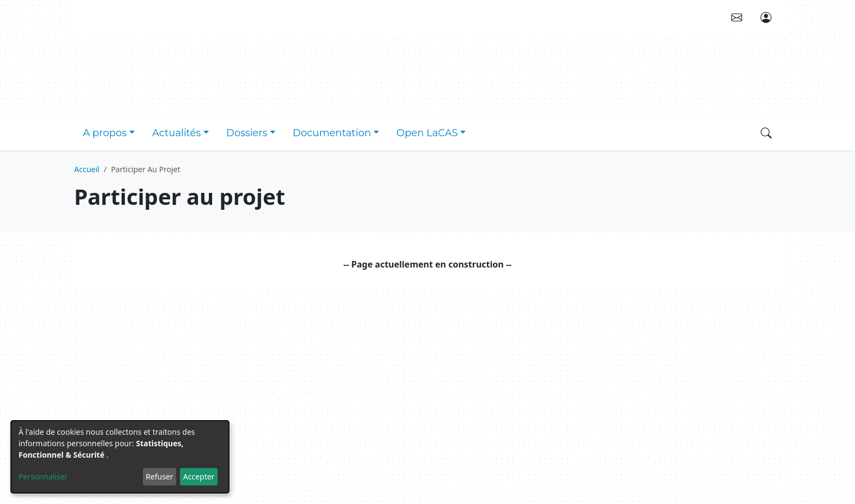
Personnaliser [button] (43, 476)
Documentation (332, 133)
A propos (105, 133)
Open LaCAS (427, 133)
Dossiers (247, 133)
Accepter (199, 476)
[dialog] (120, 457)
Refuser (159, 476)
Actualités (176, 133)
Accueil (87, 169)
